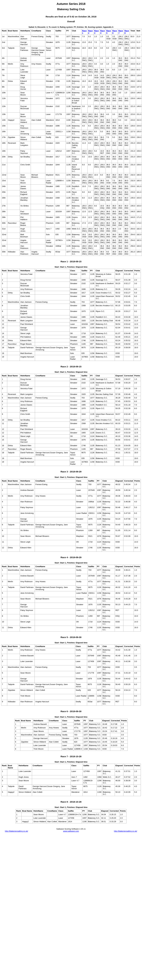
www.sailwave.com (71, 831)
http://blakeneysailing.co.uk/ (16, 831)
